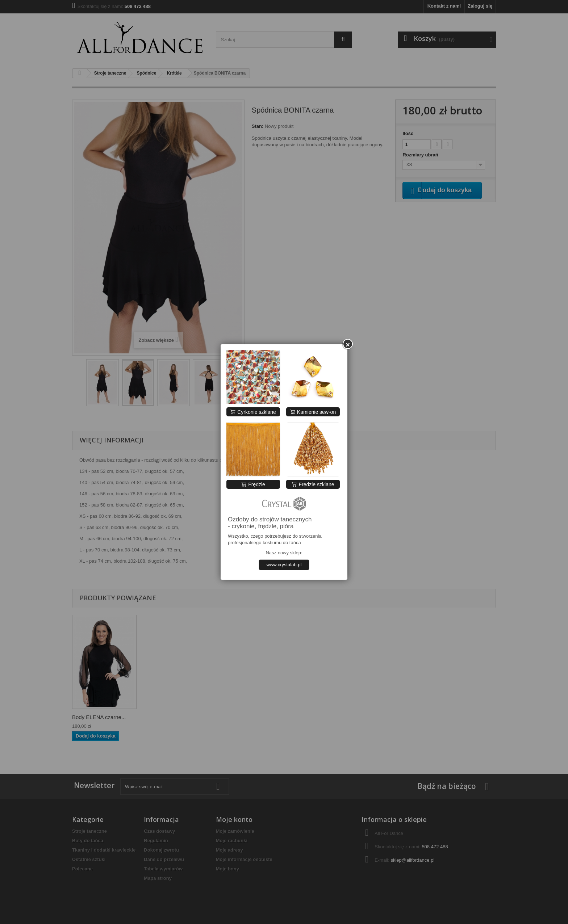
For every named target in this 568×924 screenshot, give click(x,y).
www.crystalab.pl (284, 565)
